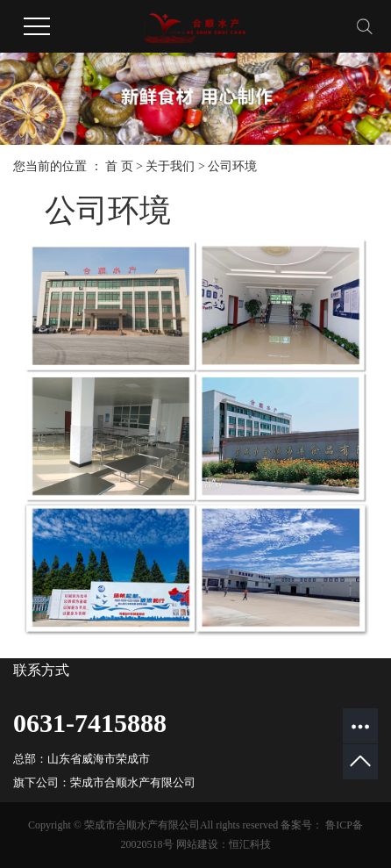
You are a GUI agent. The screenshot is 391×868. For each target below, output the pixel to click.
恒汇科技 (250, 844)
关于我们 (170, 166)
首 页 (119, 166)
